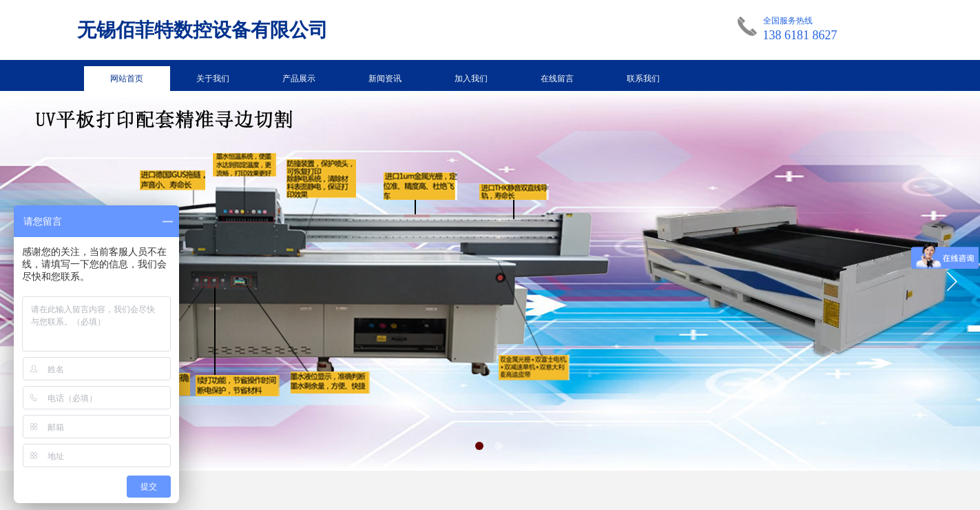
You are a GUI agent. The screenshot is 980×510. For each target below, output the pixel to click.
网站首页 (127, 79)
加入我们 (471, 79)
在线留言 (557, 79)
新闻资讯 (385, 79)
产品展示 (299, 79)
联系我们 (643, 79)
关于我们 (213, 79)
